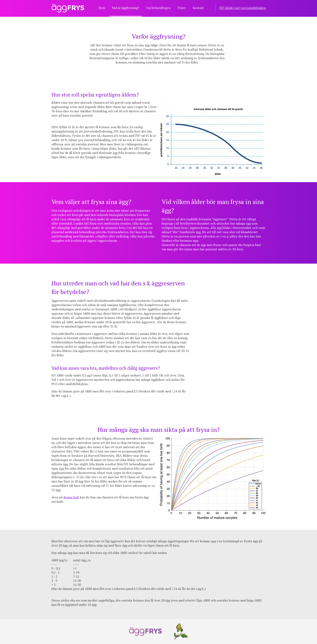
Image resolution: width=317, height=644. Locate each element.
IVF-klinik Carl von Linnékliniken (242, 8)
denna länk (71, 497)
